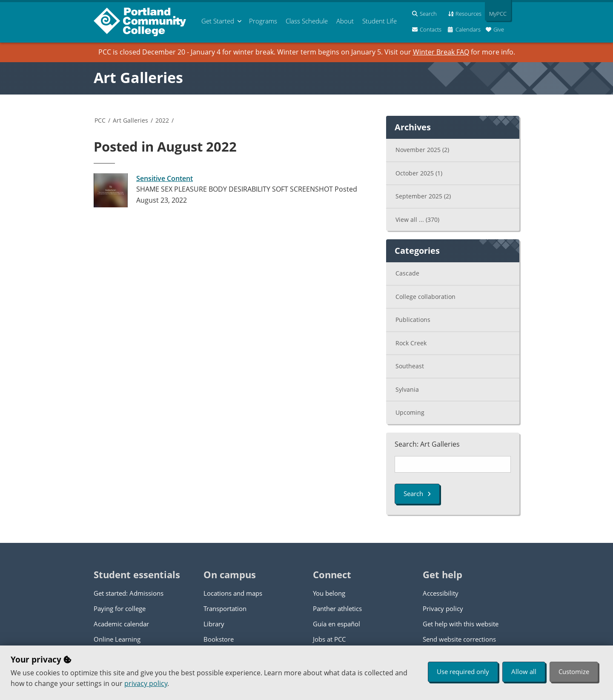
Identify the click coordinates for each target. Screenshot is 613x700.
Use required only (463, 671)
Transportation (225, 608)
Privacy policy (443, 608)
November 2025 (422, 150)
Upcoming (410, 412)
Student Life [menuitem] (380, 21)
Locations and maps (233, 593)
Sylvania (407, 389)
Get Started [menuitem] (218, 21)
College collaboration (425, 297)
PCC (100, 120)
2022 (162, 120)
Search (417, 493)
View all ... (417, 219)
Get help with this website (461, 624)
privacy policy (146, 683)
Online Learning (117, 639)
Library (214, 624)
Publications (413, 320)
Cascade (407, 273)
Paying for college (120, 608)
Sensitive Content (165, 178)
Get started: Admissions (129, 593)
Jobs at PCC (329, 639)
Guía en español (337, 624)
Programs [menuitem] (263, 21)
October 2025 (419, 173)
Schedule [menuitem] (307, 21)
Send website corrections (459, 639)
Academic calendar (121, 624)
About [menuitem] (345, 21)
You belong (329, 593)
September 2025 (423, 196)
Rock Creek (411, 343)
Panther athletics (337, 608)
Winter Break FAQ (441, 52)
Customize (574, 671)
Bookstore (219, 639)
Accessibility (441, 593)
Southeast (410, 366)
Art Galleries (138, 77)
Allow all (524, 671)
